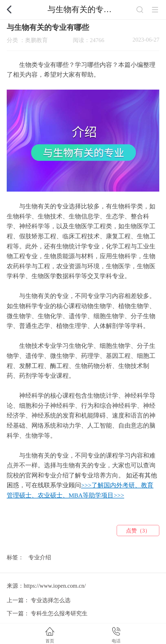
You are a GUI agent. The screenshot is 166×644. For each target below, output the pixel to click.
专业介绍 (40, 557)
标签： (15, 557)
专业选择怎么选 (51, 600)
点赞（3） (138, 531)
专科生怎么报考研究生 (59, 613)
